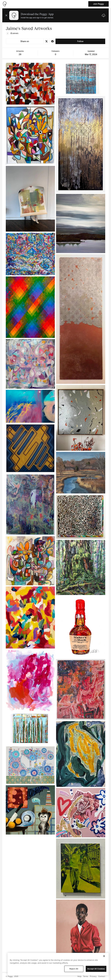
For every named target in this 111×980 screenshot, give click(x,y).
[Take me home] (5, 4)
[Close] (104, 956)
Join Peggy (98, 4)
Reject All (74, 969)
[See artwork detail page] (30, 84)
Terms (86, 977)
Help (79, 977)
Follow (80, 41)
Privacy (93, 977)
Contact (102, 977)
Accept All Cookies (96, 969)
